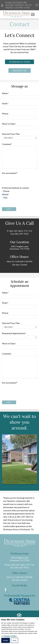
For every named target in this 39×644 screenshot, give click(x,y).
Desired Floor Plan (11, 134)
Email (5, 194)
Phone (6, 191)
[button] (37, 5)
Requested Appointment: (14, 333)
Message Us (20, 70)
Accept (6, 640)
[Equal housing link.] (19, 615)
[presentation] (18, 179)
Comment (7, 144)
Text (5, 198)
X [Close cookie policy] (37, 619)
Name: (5, 93)
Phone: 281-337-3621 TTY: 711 (19, 565)
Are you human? (10, 173)
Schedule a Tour (19, 62)
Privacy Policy (10, 636)
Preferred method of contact (16, 188)
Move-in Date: (9, 124)
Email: (5, 103)
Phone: (5, 114)
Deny (15, 640)
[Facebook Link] (6, 590)
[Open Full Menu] (33, 14)
